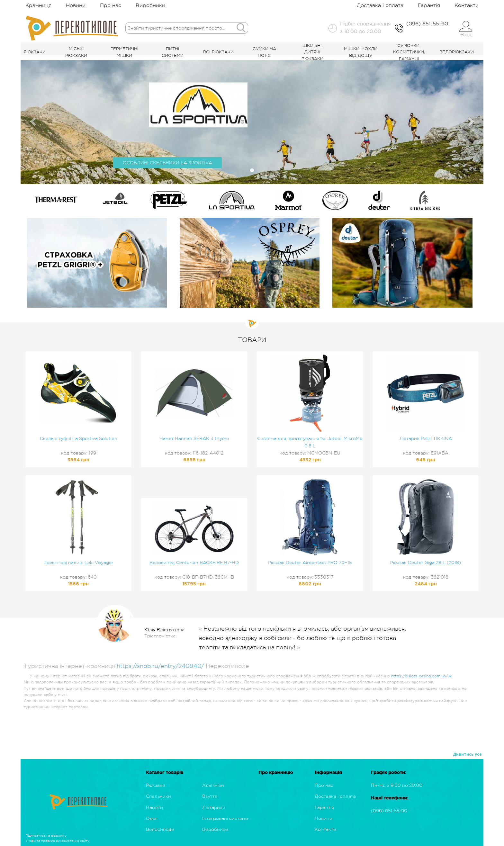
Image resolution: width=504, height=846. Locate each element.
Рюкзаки (35, 52)
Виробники (150, 5)
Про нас (111, 5)
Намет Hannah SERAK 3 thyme (194, 438)
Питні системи (173, 52)
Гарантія (429, 5)
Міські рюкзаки (76, 52)
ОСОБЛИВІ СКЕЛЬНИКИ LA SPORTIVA (167, 163)
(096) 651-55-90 (389, 811)
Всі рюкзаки (218, 52)
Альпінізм (213, 785)
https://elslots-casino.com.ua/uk (422, 676)
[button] (32, 120)
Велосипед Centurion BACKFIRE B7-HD (194, 562)
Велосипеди (160, 829)
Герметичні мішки (125, 52)
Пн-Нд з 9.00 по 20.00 (397, 785)
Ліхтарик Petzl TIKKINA (426, 438)
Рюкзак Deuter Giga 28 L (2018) (426, 562)
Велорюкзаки (457, 52)
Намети (154, 807)
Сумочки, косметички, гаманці (409, 52)
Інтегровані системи (225, 818)
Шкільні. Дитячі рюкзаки (312, 52)
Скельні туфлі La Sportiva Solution (79, 438)
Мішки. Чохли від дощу (361, 52)
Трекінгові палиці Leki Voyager (79, 562)
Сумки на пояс (264, 52)
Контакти (467, 5)
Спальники (158, 796)
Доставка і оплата (380, 5)
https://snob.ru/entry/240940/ (160, 666)
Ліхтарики (214, 807)
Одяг (152, 818)
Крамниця (38, 5)
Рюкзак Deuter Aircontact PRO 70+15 (310, 562)
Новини (76, 5)
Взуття (210, 796)
